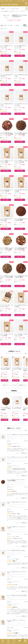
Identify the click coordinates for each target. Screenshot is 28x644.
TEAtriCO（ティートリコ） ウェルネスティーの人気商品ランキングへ (15, 385)
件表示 (19, 25)
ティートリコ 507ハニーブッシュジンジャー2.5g (17, 457)
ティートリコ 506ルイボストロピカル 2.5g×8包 (17, 595)
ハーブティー (9, 437)
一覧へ (26, 354)
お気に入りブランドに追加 (14, 20)
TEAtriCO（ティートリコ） (15, 11)
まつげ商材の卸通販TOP (4, 11)
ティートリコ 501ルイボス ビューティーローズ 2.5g (17, 503)
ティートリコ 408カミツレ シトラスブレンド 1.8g (17, 435)
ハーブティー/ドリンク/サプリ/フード (17, 436)
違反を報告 (18, 453)
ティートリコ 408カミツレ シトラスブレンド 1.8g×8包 (16, 527)
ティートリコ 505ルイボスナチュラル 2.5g (16, 550)
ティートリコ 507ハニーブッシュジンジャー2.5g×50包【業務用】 (16, 480)
